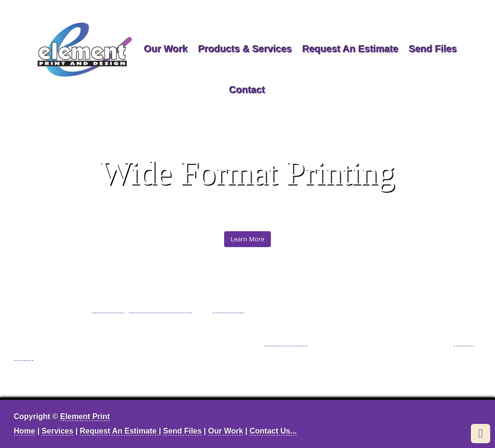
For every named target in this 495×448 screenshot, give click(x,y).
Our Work (167, 49)
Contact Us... (273, 431)
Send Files (433, 49)
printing (108, 307)
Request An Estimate (352, 49)
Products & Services (246, 49)
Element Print (85, 416)
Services (57, 431)
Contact (247, 90)
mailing (228, 307)
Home (25, 431)
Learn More (247, 239)
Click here (286, 341)
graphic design (161, 307)
